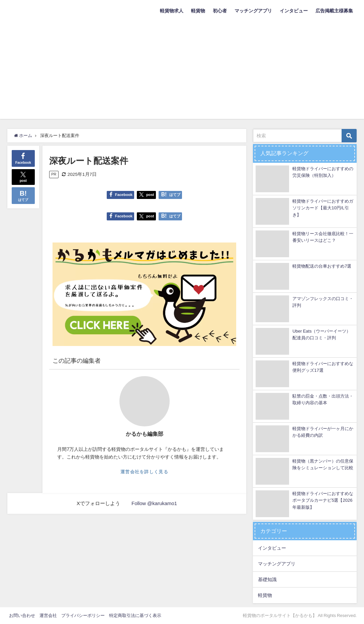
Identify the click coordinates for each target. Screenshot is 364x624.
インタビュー (294, 11)
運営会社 (48, 615)
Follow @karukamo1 (154, 503)
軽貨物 (198, 11)
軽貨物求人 (172, 11)
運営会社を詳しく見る (144, 472)
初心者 (220, 11)
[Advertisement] (182, 72)
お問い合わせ (22, 615)
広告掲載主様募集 (334, 11)
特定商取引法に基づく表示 (135, 615)
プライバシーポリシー (83, 615)
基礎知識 (267, 579)
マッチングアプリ (253, 11)
